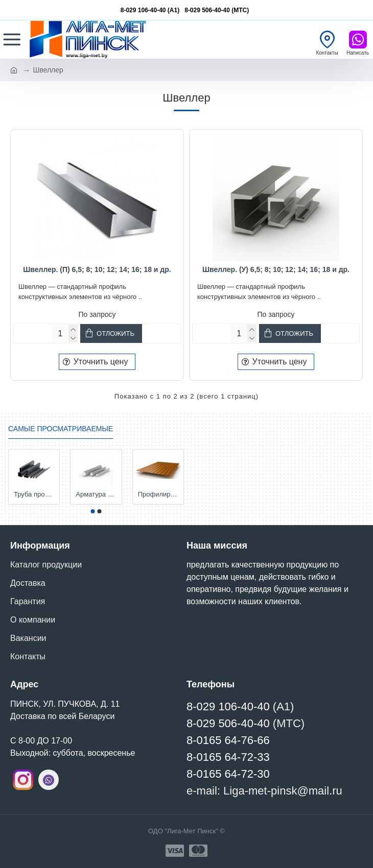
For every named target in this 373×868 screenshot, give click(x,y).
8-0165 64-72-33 (228, 757)
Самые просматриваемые (61, 429)
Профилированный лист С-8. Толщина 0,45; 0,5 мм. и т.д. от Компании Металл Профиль (158, 494)
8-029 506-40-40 (228, 723)
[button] (93, 511)
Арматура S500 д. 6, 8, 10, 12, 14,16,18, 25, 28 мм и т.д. (96, 494)
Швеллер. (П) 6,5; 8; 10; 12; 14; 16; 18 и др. (97, 269)
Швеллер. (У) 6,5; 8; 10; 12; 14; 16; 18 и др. (276, 269)
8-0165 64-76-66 (228, 740)
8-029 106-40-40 (228, 706)
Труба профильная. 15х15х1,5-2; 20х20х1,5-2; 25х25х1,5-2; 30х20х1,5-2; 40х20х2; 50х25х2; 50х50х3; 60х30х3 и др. (34, 494)
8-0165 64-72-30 (228, 774)
